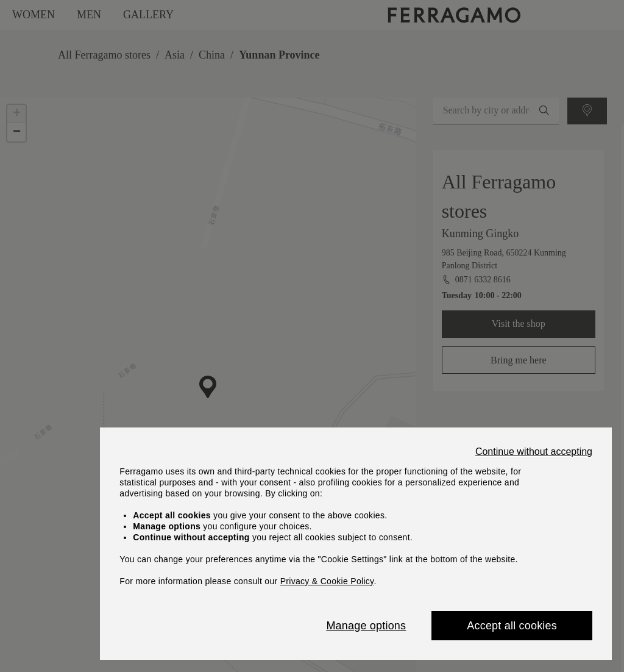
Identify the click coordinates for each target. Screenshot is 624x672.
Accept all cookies (512, 626)
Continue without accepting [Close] (534, 452)
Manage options (366, 626)
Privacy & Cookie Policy (327, 581)
